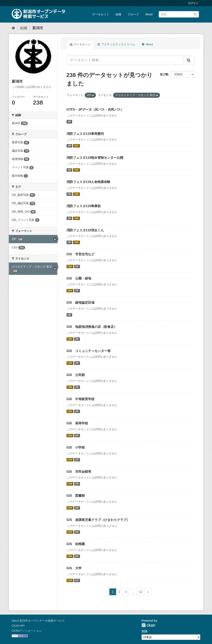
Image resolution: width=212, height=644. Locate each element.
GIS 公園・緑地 (79, 278)
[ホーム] (13, 28)
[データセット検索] (179, 14)
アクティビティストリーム (116, 44)
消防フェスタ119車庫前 (84, 206)
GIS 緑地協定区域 (81, 303)
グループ (133, 14)
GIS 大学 (74, 568)
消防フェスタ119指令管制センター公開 (95, 158)
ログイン (193, 3)
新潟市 (38, 28)
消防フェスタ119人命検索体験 (89, 182)
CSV (77, 146)
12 (141, 592)
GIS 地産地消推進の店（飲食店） (92, 327)
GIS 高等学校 (77, 423)
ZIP (69, 122)
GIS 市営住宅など (81, 254)
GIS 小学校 (76, 447)
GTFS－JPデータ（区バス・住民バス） (95, 110)
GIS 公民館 (76, 375)
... (133, 592)
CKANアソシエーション (27, 631)
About (149, 14)
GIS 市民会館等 (79, 472)
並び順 (164, 74)
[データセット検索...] (125, 60)
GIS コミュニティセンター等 (89, 351)
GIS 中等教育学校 (81, 399)
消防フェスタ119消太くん (85, 230)
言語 (144, 631)
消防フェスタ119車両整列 (85, 134)
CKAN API (18, 626)
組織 (118, 14)
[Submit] (195, 14)
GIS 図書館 (76, 496)
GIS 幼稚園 (76, 544)
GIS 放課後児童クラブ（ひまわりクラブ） (98, 520)
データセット (101, 14)
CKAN (148, 625)
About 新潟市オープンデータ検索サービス (38, 621)
